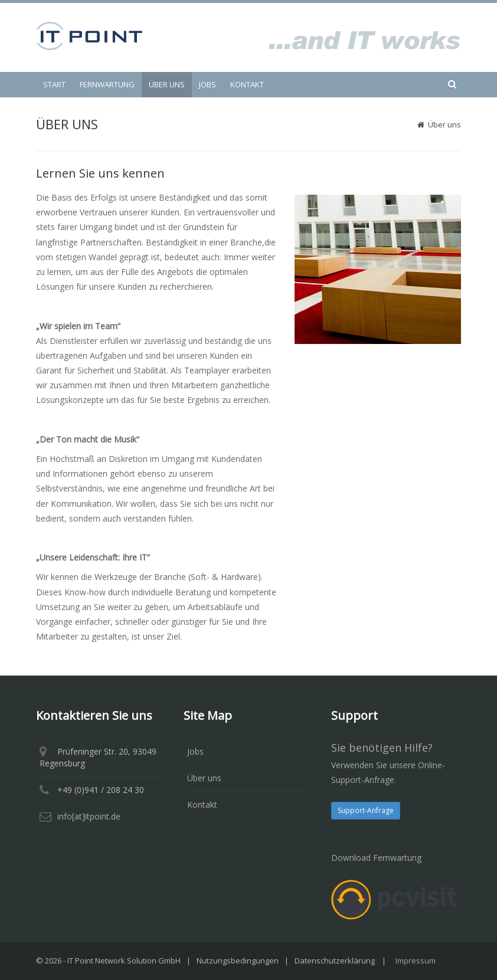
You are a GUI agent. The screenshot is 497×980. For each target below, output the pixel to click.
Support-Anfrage (366, 810)
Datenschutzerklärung (335, 961)
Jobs (195, 751)
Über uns (204, 778)
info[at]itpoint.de (89, 816)
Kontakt (202, 804)
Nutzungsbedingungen (238, 961)
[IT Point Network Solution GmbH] (89, 35)
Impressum (416, 961)
